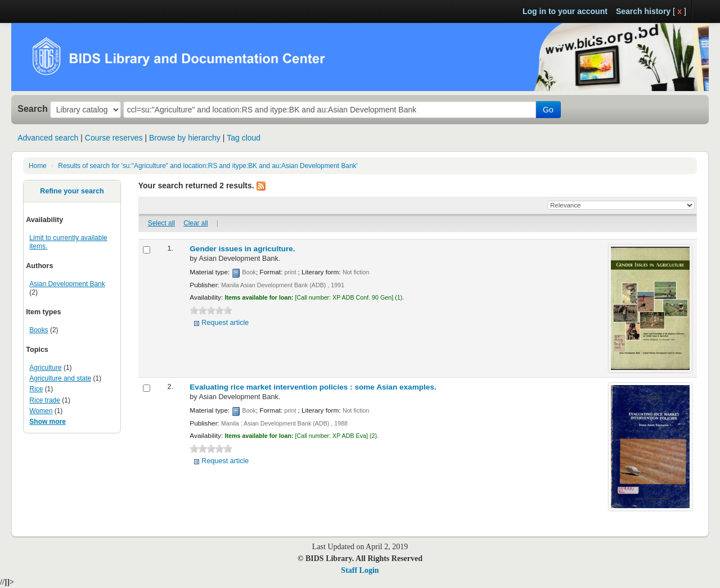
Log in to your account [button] (565, 11)
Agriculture (45, 368)
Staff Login (360, 570)
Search (33, 108)
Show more (48, 422)
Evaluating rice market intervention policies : (313, 387)
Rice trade (45, 400)
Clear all (196, 223)
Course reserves (114, 138)
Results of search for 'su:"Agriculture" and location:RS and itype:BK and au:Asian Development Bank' (208, 166)
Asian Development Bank (67, 284)
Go (548, 110)
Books (39, 330)
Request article (225, 323)
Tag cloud (244, 138)
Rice (36, 389)
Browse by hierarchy (185, 138)
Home (38, 166)
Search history (643, 11)
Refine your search (72, 191)
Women (41, 411)
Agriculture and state (60, 378)
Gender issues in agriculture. (242, 249)
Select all (161, 223)
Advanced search (48, 138)
